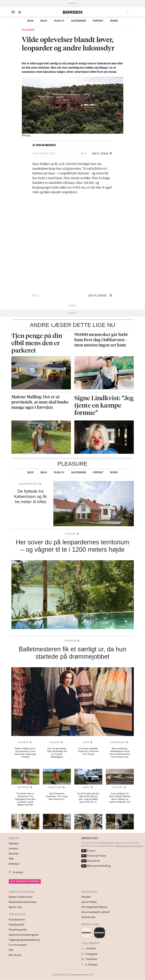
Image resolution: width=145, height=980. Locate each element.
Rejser (114, 21)
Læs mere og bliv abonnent (129, 846)
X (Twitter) (89, 965)
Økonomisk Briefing (96, 866)
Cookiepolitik (16, 925)
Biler (30, 21)
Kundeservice (17, 920)
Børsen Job (15, 907)
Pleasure (28, 30)
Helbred (55, 742)
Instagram (89, 954)
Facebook (89, 959)
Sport (86, 787)
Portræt (98, 21)
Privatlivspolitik (18, 930)
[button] (20, 12)
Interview (71, 641)
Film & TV (59, 21)
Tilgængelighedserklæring (24, 940)
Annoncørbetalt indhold (95, 912)
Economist (91, 861)
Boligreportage (29, 484)
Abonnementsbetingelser (24, 935)
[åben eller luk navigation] (14, 12)
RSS (11, 859)
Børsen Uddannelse (21, 897)
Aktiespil (14, 864)
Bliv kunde (15, 955)
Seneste (14, 854)
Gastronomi (79, 21)
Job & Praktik (89, 902)
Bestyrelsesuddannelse (23, 902)
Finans (88, 851)
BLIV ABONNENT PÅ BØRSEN (25, 881)
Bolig (44, 21)
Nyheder (14, 843)
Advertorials (88, 917)
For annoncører (18, 945)
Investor (13, 848)
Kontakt (86, 897)
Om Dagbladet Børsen (94, 907)
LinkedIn (89, 948)
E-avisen (18, 872)
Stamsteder (55, 787)
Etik (11, 950)
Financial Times (94, 856)
